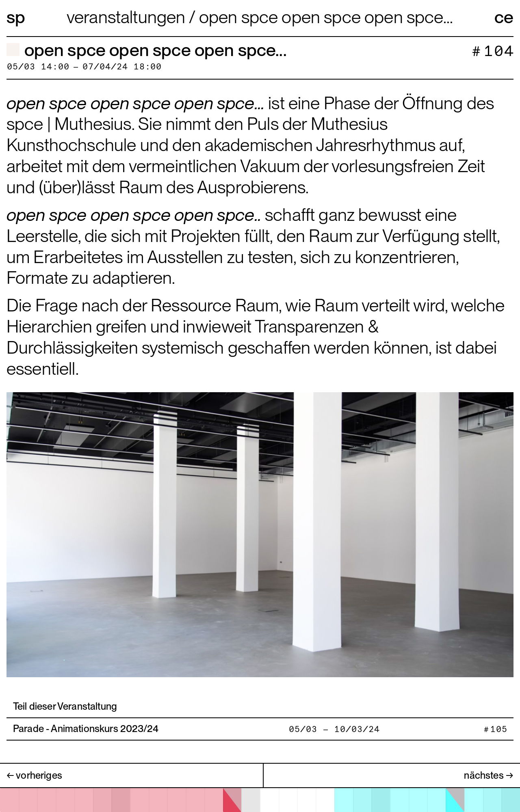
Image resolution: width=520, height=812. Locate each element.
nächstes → (489, 775)
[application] (260, 800)
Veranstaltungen (128, 17)
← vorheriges (34, 775)
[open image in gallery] (260, 534)
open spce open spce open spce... (326, 17)
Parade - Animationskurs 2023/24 (86, 729)
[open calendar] (260, 800)
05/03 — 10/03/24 (334, 730)
